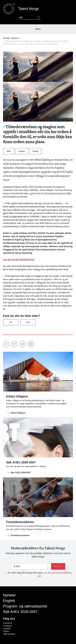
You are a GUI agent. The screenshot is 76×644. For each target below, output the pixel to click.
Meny (38, 29)
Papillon (22, 151)
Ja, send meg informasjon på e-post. (25, 573)
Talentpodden (9, 634)
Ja (11, 322)
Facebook (8, 623)
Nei (28, 322)
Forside (6, 38)
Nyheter (15, 38)
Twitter (6, 631)
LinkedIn (7, 629)
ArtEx (9, 151)
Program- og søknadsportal (25, 606)
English (9, 601)
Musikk (35, 151)
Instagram (8, 626)
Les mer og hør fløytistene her (19, 260)
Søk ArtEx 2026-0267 (20, 612)
